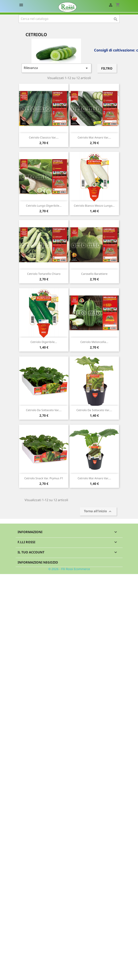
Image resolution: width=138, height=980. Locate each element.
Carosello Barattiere (94, 274)
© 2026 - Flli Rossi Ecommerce (69, 569)
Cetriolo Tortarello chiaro (44, 274)
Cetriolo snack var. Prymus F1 (44, 478)
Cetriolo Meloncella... (94, 342)
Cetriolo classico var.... (44, 137)
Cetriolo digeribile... (44, 342)
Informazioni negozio (38, 562)
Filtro (107, 68)
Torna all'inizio (98, 512)
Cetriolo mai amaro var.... (94, 137)
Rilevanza (57, 68)
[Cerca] (69, 19)
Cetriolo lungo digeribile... (44, 206)
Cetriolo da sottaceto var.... (44, 410)
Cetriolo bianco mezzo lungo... (94, 206)
